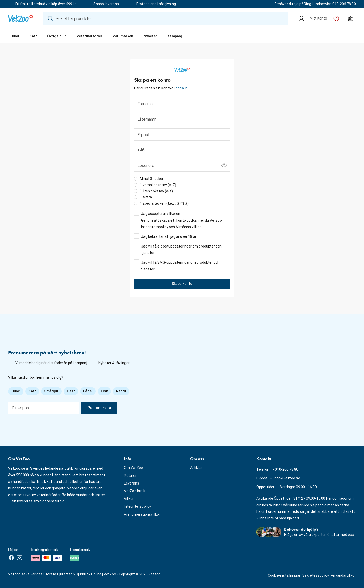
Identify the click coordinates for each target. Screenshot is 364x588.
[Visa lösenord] (224, 165)
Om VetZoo (133, 468)
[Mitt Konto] (313, 18)
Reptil (121, 391)
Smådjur (51, 391)
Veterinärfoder (89, 36)
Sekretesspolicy (316, 575)
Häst (71, 391)
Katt (33, 36)
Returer (130, 476)
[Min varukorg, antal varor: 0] (351, 18)
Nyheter (150, 36)
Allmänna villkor (188, 227)
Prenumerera (99, 408)
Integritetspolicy (155, 227)
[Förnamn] (182, 104)
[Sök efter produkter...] (166, 18)
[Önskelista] (336, 18)
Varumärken (123, 36)
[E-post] (182, 135)
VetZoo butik (135, 491)
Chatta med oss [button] (341, 535)
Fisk (104, 391)
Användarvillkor (343, 575)
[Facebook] (11, 558)
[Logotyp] (21, 18)
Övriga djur (57, 36)
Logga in (181, 88)
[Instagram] (20, 558)
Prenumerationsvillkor (142, 514)
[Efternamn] (182, 119)
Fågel (88, 391)
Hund (15, 36)
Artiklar (196, 468)
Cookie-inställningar (284, 575)
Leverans (132, 483)
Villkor (129, 499)
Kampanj (175, 36)
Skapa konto (182, 284)
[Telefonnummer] (182, 150)
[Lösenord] (182, 165)
